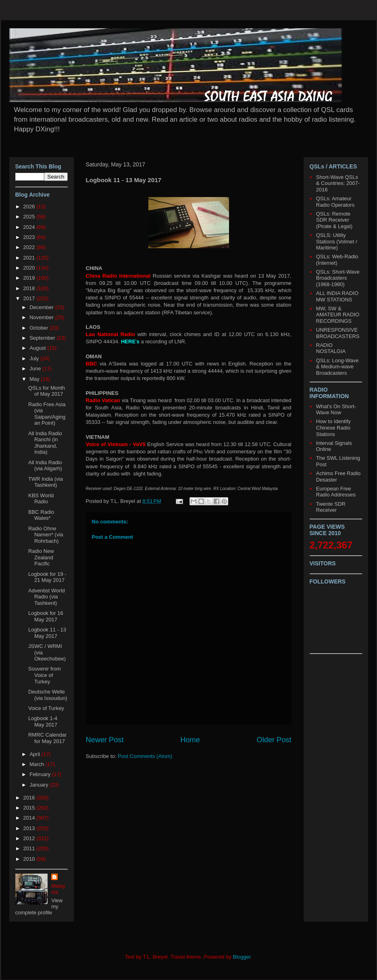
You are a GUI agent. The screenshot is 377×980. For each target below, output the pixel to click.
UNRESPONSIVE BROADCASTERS (338, 333)
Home (190, 740)
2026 (30, 207)
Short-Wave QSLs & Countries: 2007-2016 (338, 183)
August (38, 348)
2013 (30, 828)
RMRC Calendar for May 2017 (47, 738)
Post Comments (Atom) (145, 756)
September (43, 338)
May (35, 379)
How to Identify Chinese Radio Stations (333, 428)
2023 (30, 237)
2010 (30, 859)
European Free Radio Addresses (336, 492)
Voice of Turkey (46, 708)
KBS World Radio (41, 499)
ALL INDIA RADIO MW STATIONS (337, 296)
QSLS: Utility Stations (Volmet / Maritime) (337, 241)
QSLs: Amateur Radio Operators (335, 202)
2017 (30, 298)
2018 (30, 288)
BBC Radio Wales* (41, 515)
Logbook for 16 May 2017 (46, 616)
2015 (30, 808)
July (35, 358)
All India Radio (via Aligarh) (45, 466)
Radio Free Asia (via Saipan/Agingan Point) (47, 414)
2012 (30, 838)
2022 (30, 247)
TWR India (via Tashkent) (46, 482)
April (35, 754)
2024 (30, 227)
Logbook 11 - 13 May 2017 (47, 633)
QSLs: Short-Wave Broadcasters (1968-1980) (338, 278)
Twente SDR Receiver (331, 507)
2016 (30, 798)
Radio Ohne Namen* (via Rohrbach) (46, 535)
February (41, 774)
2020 (30, 268)
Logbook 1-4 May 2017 (43, 722)
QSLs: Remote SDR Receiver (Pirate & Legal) (334, 220)
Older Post (274, 740)
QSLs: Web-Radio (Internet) (337, 260)
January (40, 785)
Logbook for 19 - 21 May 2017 (47, 577)
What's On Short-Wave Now (336, 410)
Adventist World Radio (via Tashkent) (47, 597)
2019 (30, 278)
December (42, 307)
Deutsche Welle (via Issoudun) (48, 695)
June (36, 369)
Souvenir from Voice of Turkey (45, 675)
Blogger (242, 957)
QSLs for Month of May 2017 (47, 391)
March (37, 764)
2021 (30, 258)
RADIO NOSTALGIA (331, 348)
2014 (30, 818)
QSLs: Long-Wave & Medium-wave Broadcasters (337, 367)
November (42, 317)
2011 (30, 848)
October (40, 328)
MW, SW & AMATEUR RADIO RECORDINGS (338, 315)
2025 (30, 217)
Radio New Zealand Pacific (41, 557)
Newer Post (105, 740)
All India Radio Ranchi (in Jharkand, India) (45, 443)
